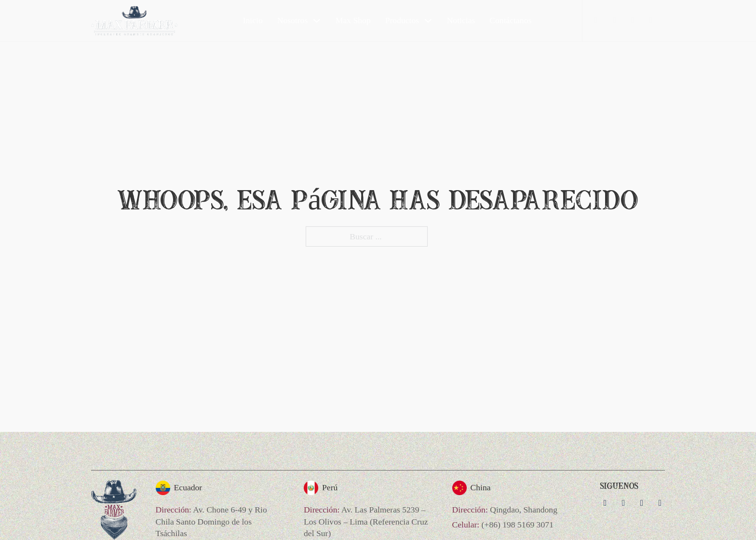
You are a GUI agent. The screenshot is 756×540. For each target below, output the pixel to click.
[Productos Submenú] (428, 21)
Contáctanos (510, 20)
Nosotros (293, 20)
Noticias (461, 20)
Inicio (253, 20)
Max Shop (353, 20)
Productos (402, 20)
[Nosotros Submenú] (317, 21)
